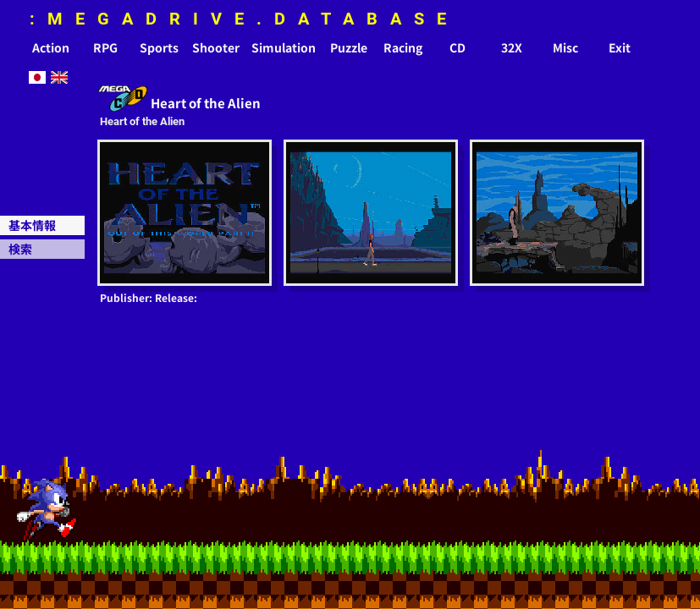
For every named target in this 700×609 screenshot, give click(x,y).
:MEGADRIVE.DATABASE (244, 19)
